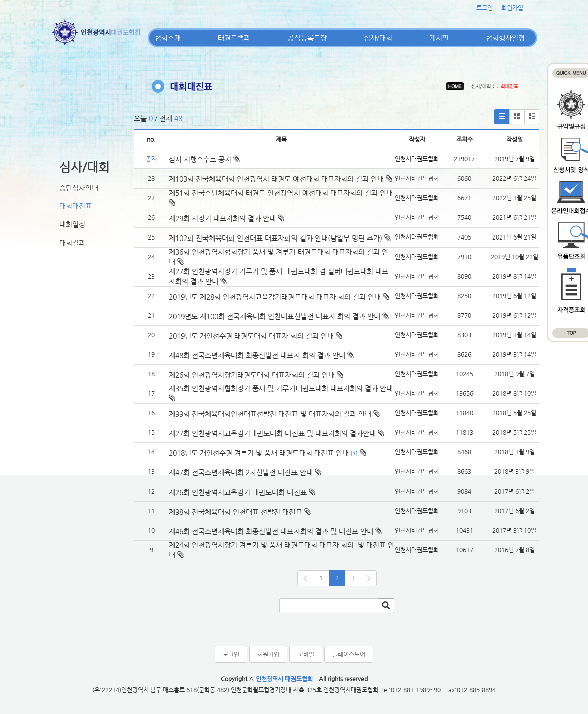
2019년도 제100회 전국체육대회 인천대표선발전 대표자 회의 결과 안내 (274, 316)
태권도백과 (234, 38)
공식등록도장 (307, 38)
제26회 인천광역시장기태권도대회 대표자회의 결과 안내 (252, 375)
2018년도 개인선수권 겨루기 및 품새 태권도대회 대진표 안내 (259, 453)
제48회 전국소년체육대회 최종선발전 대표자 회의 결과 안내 (257, 355)
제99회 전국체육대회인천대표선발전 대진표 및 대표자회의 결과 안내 (270, 414)
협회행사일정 (505, 38)
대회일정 (72, 224)
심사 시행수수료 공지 (204, 159)
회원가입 (512, 8)
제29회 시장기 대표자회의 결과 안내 (222, 218)
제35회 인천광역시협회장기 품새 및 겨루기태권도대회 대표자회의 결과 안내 (281, 388)
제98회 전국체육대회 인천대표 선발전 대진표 (235, 512)
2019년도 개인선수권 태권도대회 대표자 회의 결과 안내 (251, 336)
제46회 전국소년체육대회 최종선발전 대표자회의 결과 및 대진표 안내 (271, 531)
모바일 (306, 654)
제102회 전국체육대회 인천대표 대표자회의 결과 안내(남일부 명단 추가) (275, 238)
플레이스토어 (349, 654)
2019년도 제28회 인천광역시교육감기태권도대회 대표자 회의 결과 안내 (275, 297)
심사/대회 (378, 38)
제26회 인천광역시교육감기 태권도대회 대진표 (238, 492)
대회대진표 (75, 206)
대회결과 (72, 243)
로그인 (485, 8)
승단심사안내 (79, 188)
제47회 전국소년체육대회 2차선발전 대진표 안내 (241, 472)
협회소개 (168, 38)
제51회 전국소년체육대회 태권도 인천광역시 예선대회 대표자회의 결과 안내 (281, 193)
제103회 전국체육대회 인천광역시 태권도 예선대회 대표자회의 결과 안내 (276, 179)
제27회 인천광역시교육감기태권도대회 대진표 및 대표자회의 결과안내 (272, 433)
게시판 (439, 38)
